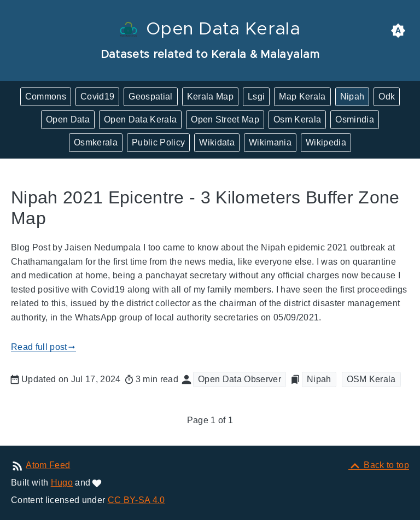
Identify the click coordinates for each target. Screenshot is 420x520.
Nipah (352, 97)
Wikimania (270, 142)
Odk (387, 97)
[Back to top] (379, 465)
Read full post (43, 347)
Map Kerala (302, 97)
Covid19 (97, 97)
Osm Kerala (297, 119)
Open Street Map (225, 119)
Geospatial (150, 97)
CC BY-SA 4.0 (136, 500)
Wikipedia (326, 142)
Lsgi (256, 97)
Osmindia (355, 119)
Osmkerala (96, 142)
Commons (46, 97)
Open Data (68, 119)
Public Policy (158, 142)
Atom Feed (48, 465)
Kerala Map (210, 97)
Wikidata (217, 142)
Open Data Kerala (140, 119)
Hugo (62, 483)
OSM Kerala (371, 379)
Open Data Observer (240, 379)
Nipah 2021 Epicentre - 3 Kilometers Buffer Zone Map (205, 208)
